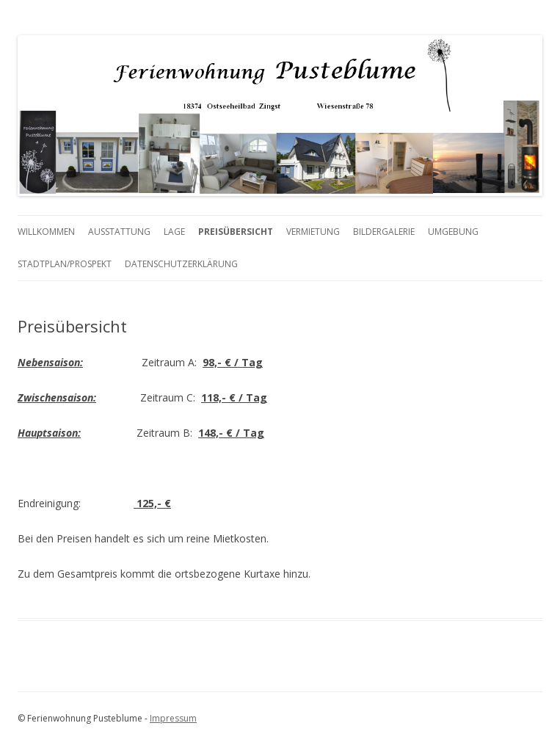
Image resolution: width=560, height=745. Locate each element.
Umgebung (453, 232)
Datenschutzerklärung (181, 264)
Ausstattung (119, 232)
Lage (174, 232)
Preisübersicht (236, 232)
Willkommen (46, 232)
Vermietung (313, 232)
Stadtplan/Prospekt (65, 264)
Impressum (173, 718)
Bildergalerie (384, 232)
